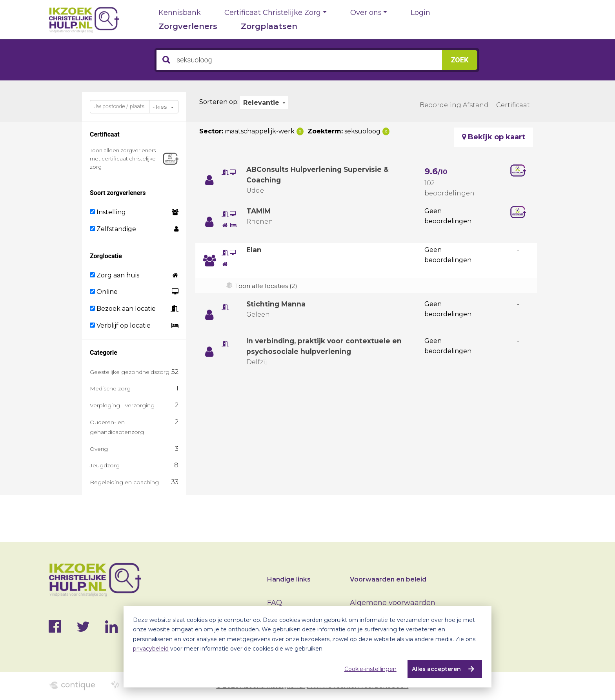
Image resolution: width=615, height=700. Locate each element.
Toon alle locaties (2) (267, 286)
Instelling (108, 212)
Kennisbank (180, 13)
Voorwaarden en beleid (388, 579)
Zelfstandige (113, 229)
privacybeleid (151, 649)
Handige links (289, 579)
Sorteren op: (219, 102)
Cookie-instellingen (370, 669)
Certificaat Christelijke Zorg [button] (273, 13)
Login (420, 13)
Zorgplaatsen (269, 26)
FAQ (275, 603)
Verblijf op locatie (120, 325)
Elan (254, 250)
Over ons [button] (366, 13)
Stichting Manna (277, 304)
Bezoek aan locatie (123, 309)
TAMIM (259, 211)
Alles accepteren (436, 669)
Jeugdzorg (105, 465)
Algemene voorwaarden (393, 603)
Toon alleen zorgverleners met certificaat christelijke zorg (123, 159)
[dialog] (307, 647)
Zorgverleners (188, 26)
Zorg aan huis (115, 275)
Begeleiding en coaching (124, 482)
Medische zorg (110, 388)
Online (104, 292)
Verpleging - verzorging (122, 405)
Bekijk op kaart (494, 137)
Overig (99, 449)
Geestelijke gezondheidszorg (130, 372)
